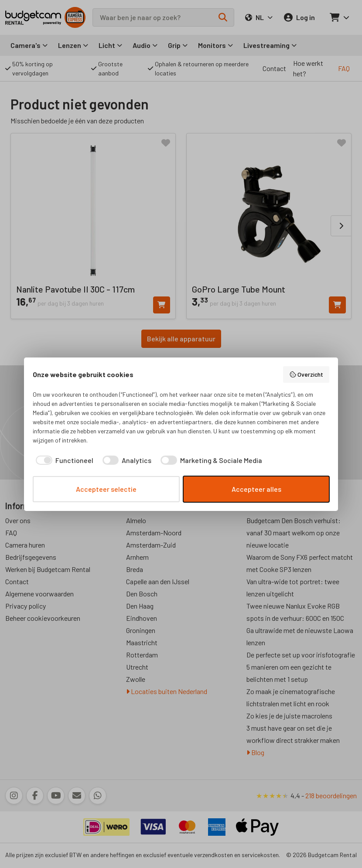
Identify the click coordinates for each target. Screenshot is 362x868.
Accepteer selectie (106, 489)
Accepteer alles (256, 489)
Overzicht (306, 374)
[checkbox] (63, 460)
